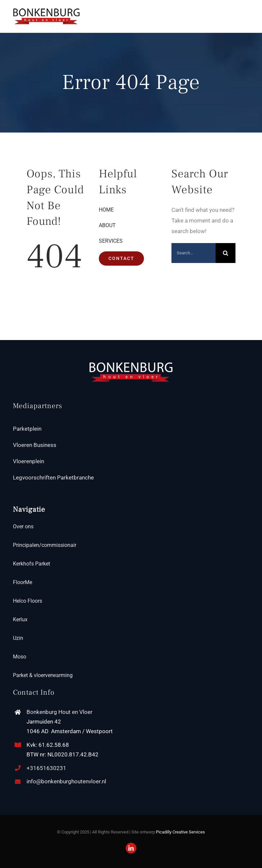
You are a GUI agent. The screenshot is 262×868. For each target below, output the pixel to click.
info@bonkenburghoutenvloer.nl (66, 781)
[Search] (226, 253)
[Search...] (194, 253)
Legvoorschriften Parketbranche (53, 477)
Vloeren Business (35, 445)
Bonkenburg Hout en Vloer (60, 712)
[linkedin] (131, 848)
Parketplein (27, 429)
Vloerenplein (29, 461)
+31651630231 (46, 768)
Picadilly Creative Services (180, 832)
